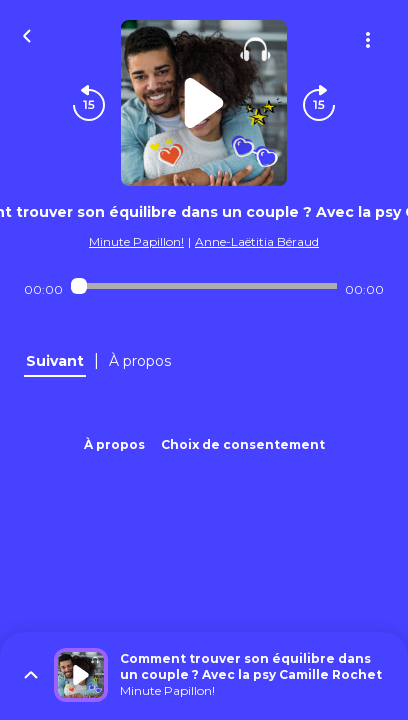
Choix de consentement (243, 444)
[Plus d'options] (368, 40)
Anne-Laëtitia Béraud (257, 241)
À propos (114, 444)
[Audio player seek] (203, 286)
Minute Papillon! (136, 241)
